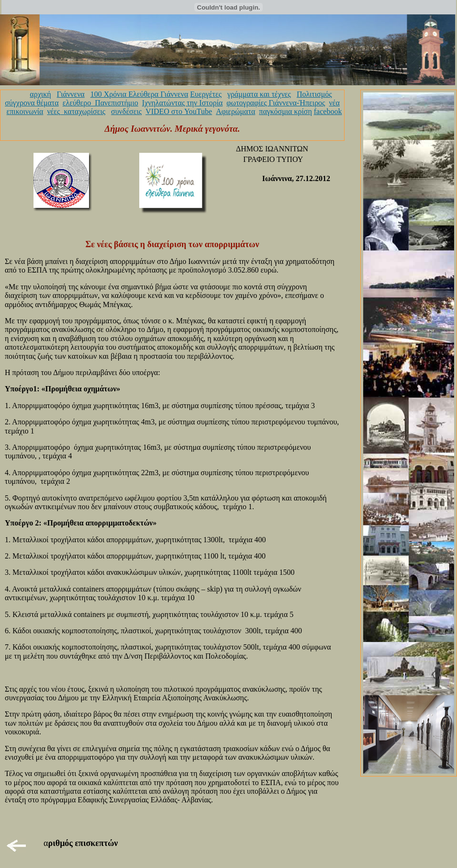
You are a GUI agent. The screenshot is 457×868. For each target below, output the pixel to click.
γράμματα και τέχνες (259, 94)
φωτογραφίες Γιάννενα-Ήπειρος (276, 103)
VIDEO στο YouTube (179, 111)
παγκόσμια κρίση (285, 111)
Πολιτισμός (314, 94)
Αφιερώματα (235, 111)
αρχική (40, 94)
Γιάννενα (71, 94)
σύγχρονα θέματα (32, 103)
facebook (328, 111)
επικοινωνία (25, 111)
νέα (334, 103)
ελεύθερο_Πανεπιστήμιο (100, 103)
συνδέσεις (126, 111)
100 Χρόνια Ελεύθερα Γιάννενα (139, 94)
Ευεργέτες (206, 94)
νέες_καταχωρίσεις (76, 111)
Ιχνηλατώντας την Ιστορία (183, 103)
